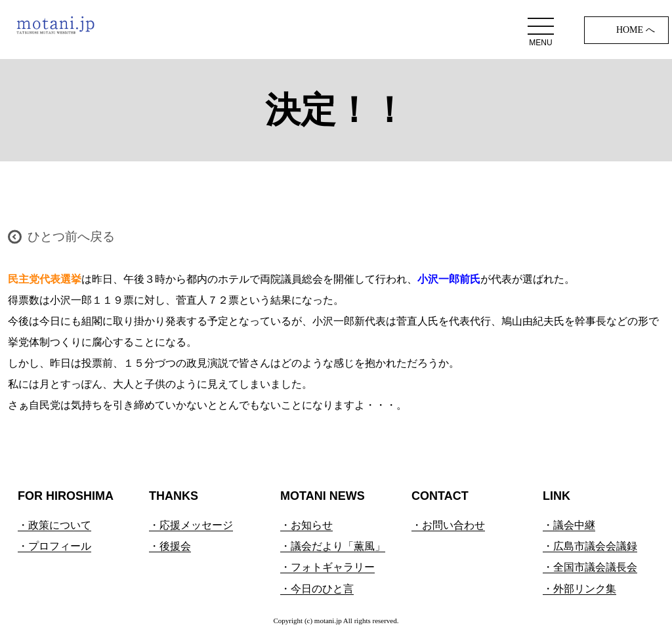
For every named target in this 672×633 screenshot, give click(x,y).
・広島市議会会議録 (590, 546)
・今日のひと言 (317, 589)
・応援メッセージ (191, 525)
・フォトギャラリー (327, 567)
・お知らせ (306, 525)
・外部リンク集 (579, 589)
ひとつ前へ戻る (71, 236)
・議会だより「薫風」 (333, 546)
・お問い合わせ (448, 525)
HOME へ (636, 30)
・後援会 (170, 546)
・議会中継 (569, 525)
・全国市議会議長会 (590, 567)
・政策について (54, 525)
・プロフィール (54, 546)
